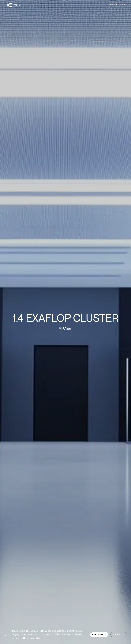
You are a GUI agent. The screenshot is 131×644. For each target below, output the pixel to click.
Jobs (122, 5)
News (114, 5)
